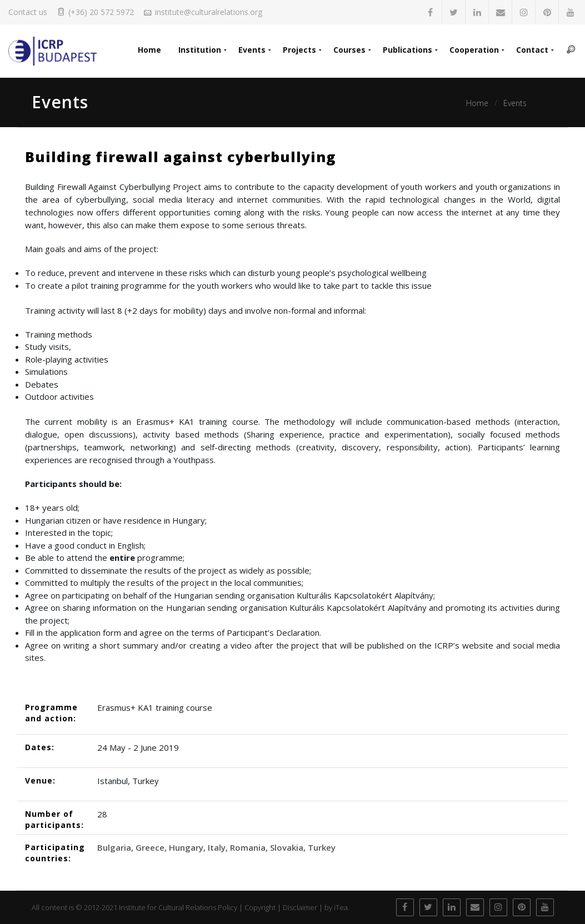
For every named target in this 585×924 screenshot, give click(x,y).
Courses (347, 50)
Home (145, 50)
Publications (406, 50)
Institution (196, 50)
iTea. (342, 907)
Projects (297, 50)
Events (249, 50)
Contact (532, 50)
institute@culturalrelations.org (209, 12)
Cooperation (473, 50)
